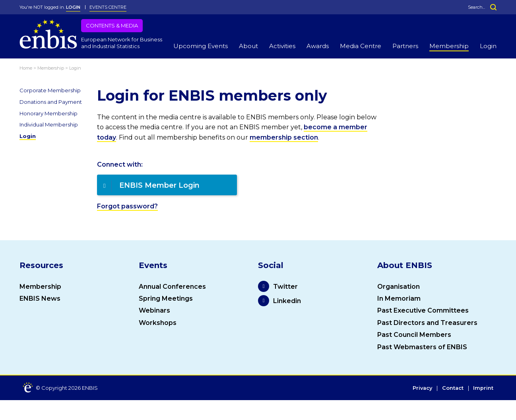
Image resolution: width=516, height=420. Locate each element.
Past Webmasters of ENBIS (422, 347)
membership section (284, 137)
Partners (405, 46)
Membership (449, 46)
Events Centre (108, 7)
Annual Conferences (172, 287)
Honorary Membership (48, 113)
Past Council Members (414, 335)
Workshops (158, 323)
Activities (282, 46)
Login (488, 46)
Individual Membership (49, 124)
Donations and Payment (51, 102)
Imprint (483, 388)
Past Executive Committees (423, 310)
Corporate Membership (50, 90)
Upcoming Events (201, 46)
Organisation (399, 287)
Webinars (154, 310)
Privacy (421, 388)
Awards (318, 46)
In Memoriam (399, 298)
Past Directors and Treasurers (427, 323)
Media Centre (361, 46)
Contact (452, 388)
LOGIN (73, 7)
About (248, 46)
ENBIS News (40, 298)
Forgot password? (127, 206)
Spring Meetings (166, 298)
